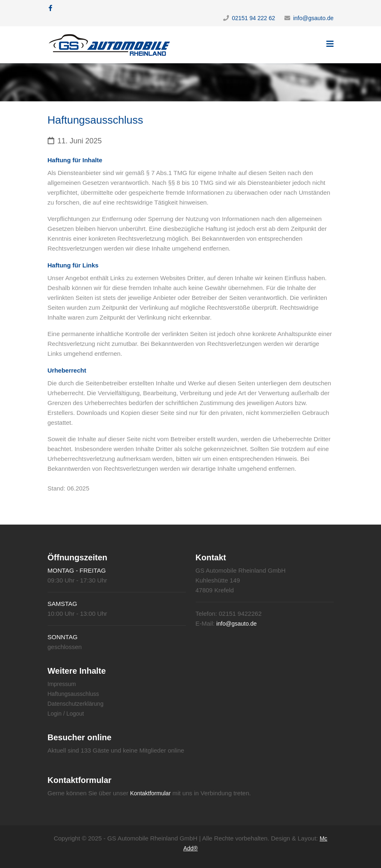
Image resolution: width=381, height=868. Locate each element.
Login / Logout (66, 714)
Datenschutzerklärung (76, 704)
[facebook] (50, 8)
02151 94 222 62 (253, 18)
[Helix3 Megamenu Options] (330, 44)
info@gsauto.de (313, 18)
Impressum (62, 684)
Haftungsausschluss (73, 694)
